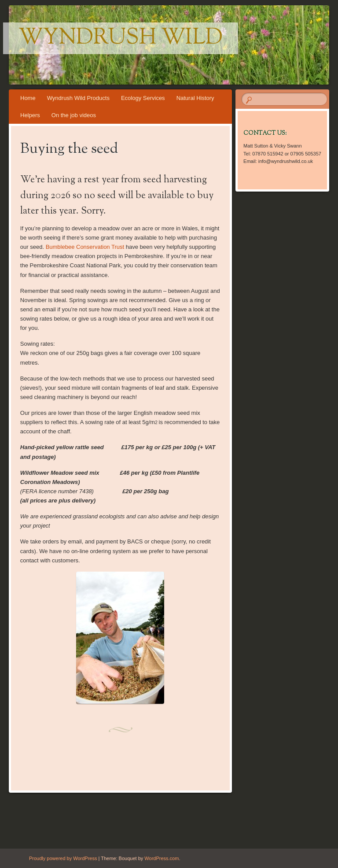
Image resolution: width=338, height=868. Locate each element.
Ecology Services (143, 98)
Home (28, 98)
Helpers (30, 115)
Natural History (195, 98)
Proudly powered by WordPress (63, 858)
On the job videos (74, 115)
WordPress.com (162, 858)
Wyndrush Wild (121, 38)
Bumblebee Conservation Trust (86, 247)
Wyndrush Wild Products (78, 98)
